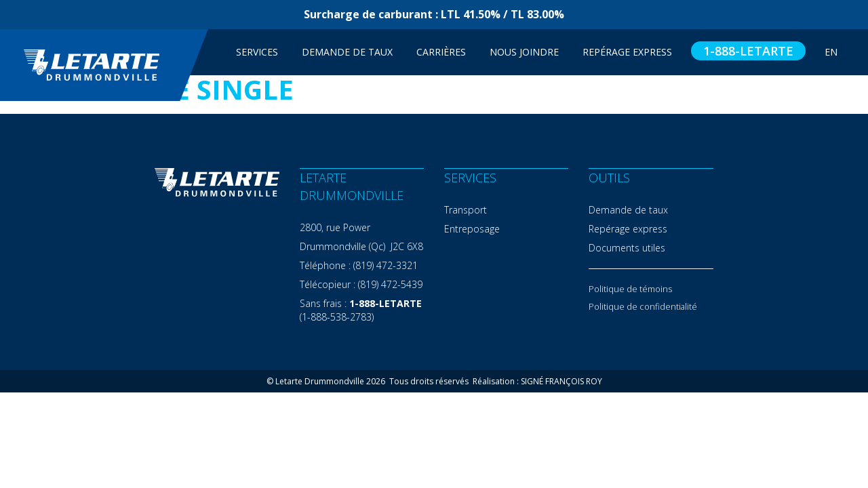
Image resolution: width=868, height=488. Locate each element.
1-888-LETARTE (748, 51)
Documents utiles (627, 248)
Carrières (441, 52)
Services (257, 52)
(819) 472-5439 (390, 284)
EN (831, 52)
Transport (466, 210)
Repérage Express (627, 52)
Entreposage (472, 229)
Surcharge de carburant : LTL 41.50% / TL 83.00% (434, 14)
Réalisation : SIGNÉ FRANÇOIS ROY (537, 381)
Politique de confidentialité (643, 306)
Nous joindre (524, 52)
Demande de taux (347, 52)
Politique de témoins (630, 289)
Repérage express (628, 229)
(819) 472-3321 (386, 265)
